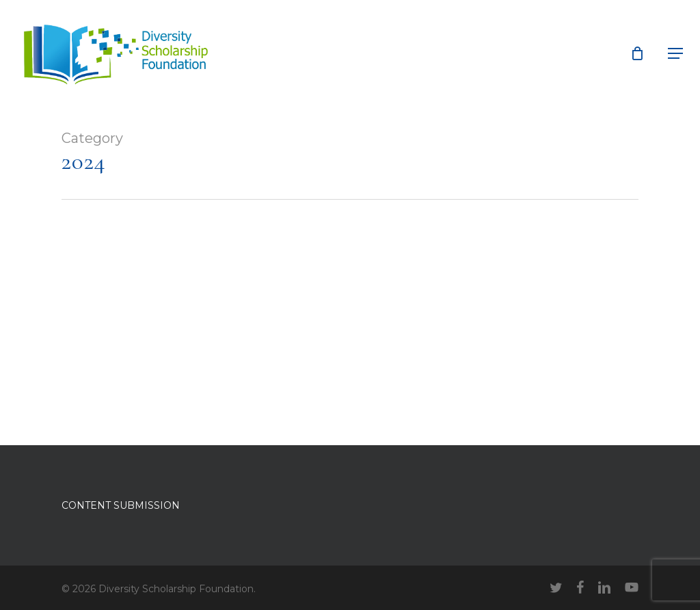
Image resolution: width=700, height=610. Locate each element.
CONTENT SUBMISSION (121, 505)
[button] (675, 53)
